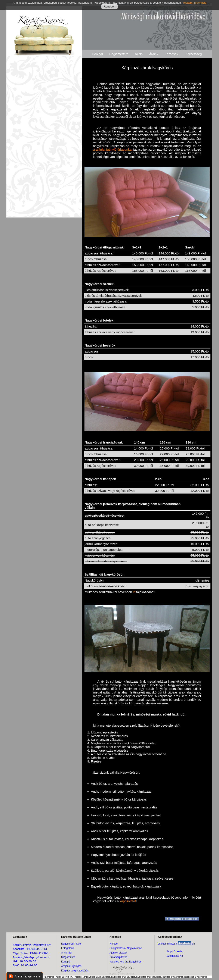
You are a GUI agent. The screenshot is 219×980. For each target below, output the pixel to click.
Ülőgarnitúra (68, 957)
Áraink (154, 54)
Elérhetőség (193, 54)
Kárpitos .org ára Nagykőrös (125, 962)
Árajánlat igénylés (71, 966)
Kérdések (171, 54)
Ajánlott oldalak (118, 953)
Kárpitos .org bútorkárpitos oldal (122, 974)
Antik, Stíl (67, 953)
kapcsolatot (128, 901)
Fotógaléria (68, 948)
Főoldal (98, 54)
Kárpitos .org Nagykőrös (75, 971)
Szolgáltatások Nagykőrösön (126, 948)
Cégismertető (119, 54)
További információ (195, 3)
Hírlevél (114, 944)
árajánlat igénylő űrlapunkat (113, 149)
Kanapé (66, 962)
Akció (139, 54)
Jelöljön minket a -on (176, 944)
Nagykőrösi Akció (71, 944)
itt (134, 592)
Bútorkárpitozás (118, 957)
